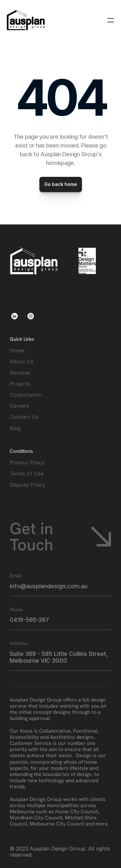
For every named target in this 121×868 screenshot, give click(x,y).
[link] (26, 20)
